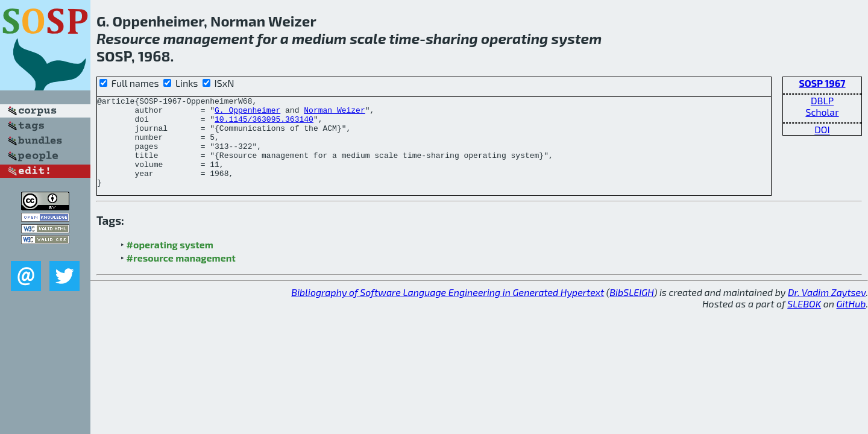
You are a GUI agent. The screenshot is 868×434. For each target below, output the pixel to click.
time (404, 38)
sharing (452, 38)
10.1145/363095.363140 (264, 124)
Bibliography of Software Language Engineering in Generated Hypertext (448, 310)
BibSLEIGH (631, 310)
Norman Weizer (334, 113)
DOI (822, 129)
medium (319, 38)
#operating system (170, 263)
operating (514, 38)
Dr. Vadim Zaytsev (827, 310)
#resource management (181, 276)
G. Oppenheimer (247, 113)
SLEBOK (804, 322)
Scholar (822, 112)
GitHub (851, 322)
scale (368, 38)
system (577, 38)
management (209, 38)
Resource (128, 38)
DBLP (822, 100)
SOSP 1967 (822, 83)
